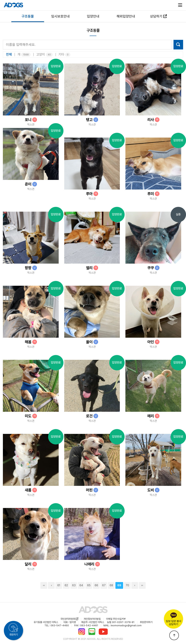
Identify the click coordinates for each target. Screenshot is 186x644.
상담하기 (158, 16)
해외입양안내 (126, 16)
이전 (51, 585)
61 (59, 585)
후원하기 (13, 635)
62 (66, 585)
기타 (64, 54)
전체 (9, 54)
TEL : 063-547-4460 (57, 625)
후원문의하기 (146, 622)
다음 (135, 585)
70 (127, 585)
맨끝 (142, 585)
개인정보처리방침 (92, 619)
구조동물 (28, 16)
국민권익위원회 (69, 619)
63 (74, 585)
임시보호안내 (60, 16)
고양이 (45, 54)
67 (104, 585)
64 (81, 585)
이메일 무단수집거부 (116, 619)
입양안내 (93, 16)
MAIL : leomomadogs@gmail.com (123, 625)
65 (89, 585)
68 (111, 585)
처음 (44, 585)
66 (96, 585)
